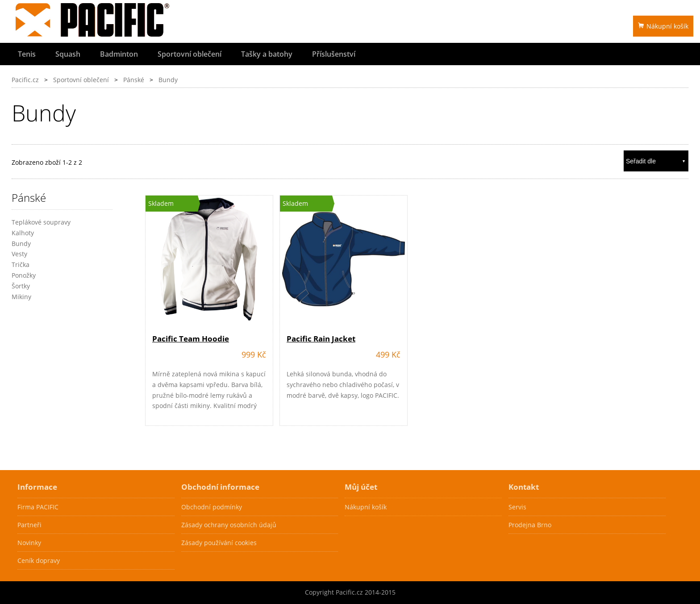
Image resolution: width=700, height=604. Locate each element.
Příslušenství (334, 54)
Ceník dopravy (39, 560)
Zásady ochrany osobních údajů (229, 525)
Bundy (168, 80)
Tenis (27, 54)
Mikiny (21, 297)
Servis (517, 507)
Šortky (21, 286)
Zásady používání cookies (219, 543)
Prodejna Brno (530, 525)
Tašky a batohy (267, 54)
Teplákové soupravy (41, 222)
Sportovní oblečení (190, 54)
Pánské (134, 80)
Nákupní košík (663, 26)
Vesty (19, 254)
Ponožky (24, 275)
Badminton (119, 54)
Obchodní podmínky (212, 507)
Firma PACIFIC (38, 507)
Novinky (29, 543)
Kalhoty (23, 233)
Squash (68, 54)
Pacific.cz (25, 80)
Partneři (29, 525)
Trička (21, 265)
